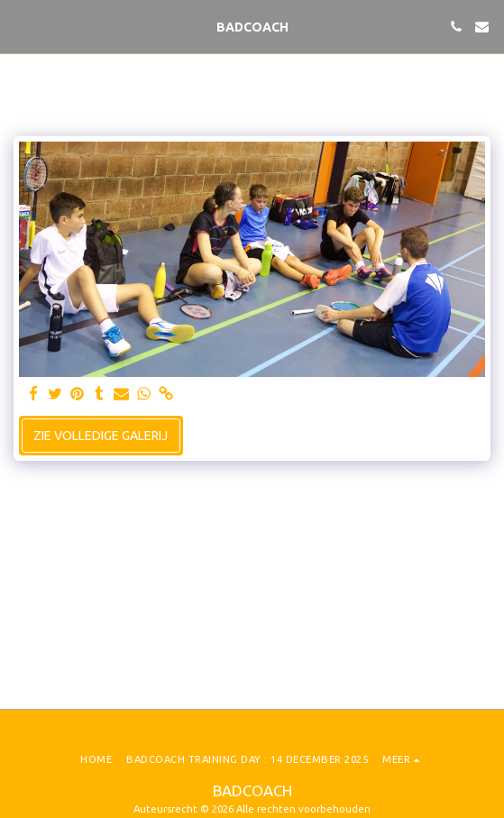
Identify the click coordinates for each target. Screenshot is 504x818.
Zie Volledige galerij (101, 436)
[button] (20, 26)
